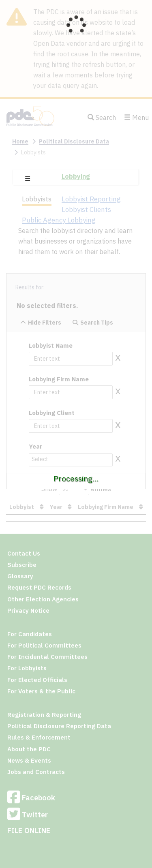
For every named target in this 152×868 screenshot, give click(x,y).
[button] (28, 179)
